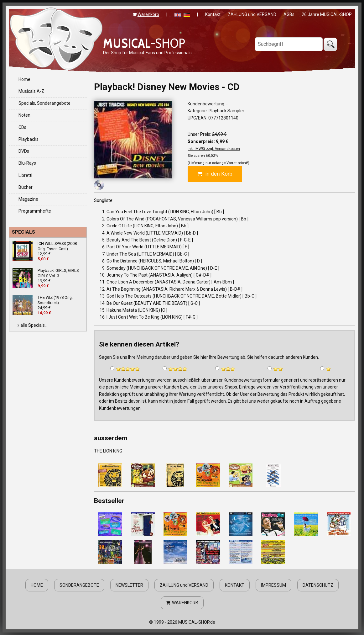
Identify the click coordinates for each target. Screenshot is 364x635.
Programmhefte (35, 211)
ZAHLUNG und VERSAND (252, 14)
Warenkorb (148, 14)
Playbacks (29, 139)
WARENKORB (182, 603)
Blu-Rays (27, 163)
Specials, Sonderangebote (44, 103)
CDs (22, 127)
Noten (24, 115)
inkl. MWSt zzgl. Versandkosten (214, 149)
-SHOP (144, 43)
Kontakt (213, 14)
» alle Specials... (32, 325)
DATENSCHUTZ (318, 585)
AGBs (289, 14)
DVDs (24, 151)
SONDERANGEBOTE (79, 585)
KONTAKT (235, 585)
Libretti (25, 175)
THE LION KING (108, 451)
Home (24, 79)
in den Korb (215, 174)
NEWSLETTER (129, 585)
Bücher (26, 187)
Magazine (28, 199)
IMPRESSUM (273, 585)
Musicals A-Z (31, 91)
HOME (37, 585)
